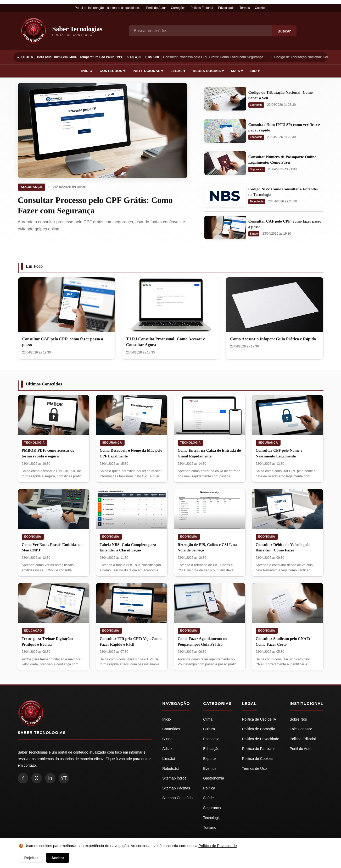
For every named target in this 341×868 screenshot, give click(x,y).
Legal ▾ (178, 71)
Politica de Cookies (258, 759)
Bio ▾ (255, 71)
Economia (256, 105)
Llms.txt (169, 759)
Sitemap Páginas (176, 788)
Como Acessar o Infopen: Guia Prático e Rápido (273, 339)
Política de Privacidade (217, 846)
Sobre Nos (298, 719)
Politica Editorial (303, 739)
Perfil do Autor (156, 8)
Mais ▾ (237, 71)
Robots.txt (170, 769)
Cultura (209, 729)
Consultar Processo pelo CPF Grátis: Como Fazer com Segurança (214, 57)
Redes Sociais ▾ (208, 71)
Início (87, 71)
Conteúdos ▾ (113, 71)
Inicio (167, 719)
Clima (208, 719)
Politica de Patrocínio (259, 749)
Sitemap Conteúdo (177, 798)
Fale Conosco (301, 729)
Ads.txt (168, 749)
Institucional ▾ (148, 71)
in (50, 778)
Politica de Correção (259, 729)
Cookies (261, 8)
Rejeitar (31, 858)
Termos (245, 8)
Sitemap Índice (174, 778)
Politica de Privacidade (261, 739)
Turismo (210, 827)
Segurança (32, 187)
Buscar (284, 31)
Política (209, 788)
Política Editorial (202, 8)
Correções (178, 8)
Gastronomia (214, 778)
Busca (167, 739)
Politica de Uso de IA (259, 719)
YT (64, 778)
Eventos (210, 769)
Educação (33, 631)
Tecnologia (257, 201)
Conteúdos (171, 729)
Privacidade (226, 8)
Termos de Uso (254, 769)
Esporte (209, 759)
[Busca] (200, 31)
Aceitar (58, 858)
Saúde (254, 234)
